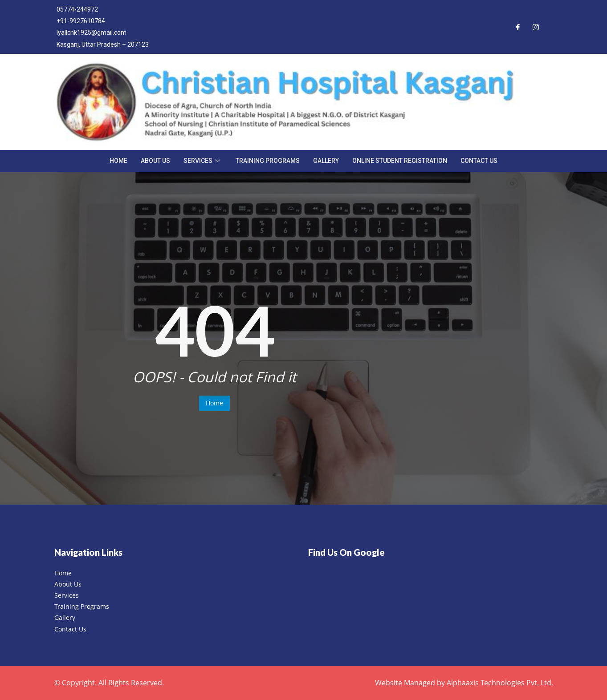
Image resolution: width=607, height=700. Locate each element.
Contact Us (479, 161)
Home (118, 161)
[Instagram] (536, 27)
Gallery (326, 161)
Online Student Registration (400, 161)
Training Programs (268, 161)
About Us (155, 161)
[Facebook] (518, 27)
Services (203, 161)
